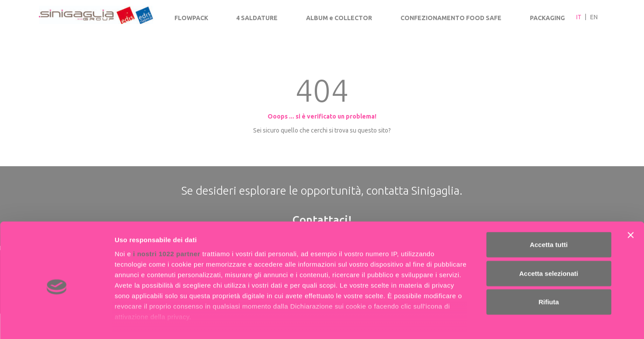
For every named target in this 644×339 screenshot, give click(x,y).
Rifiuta (549, 263)
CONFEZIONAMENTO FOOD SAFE (451, 18)
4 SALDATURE (257, 18)
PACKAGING (547, 18)
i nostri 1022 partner (167, 214)
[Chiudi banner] (630, 196)
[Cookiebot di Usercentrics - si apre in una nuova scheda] (57, 322)
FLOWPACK (191, 18)
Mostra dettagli (460, 322)
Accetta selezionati (548, 234)
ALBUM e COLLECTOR (339, 18)
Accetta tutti (549, 205)
